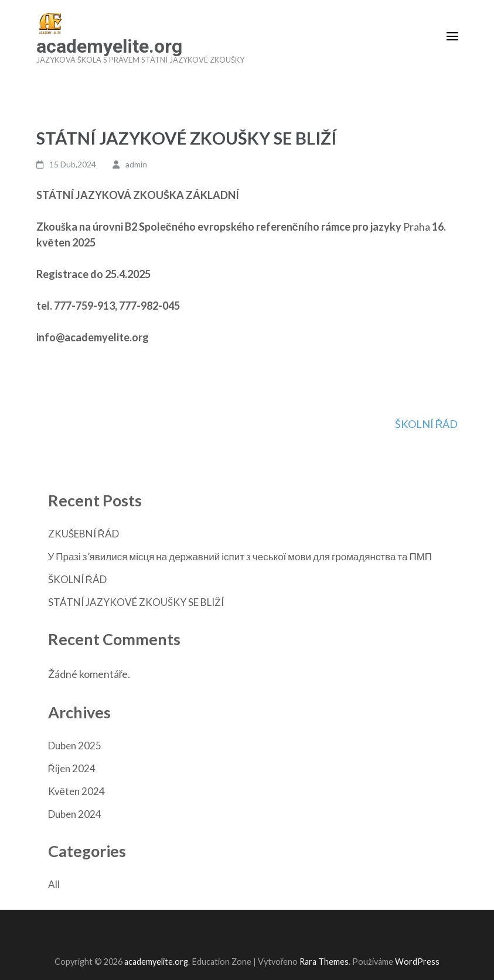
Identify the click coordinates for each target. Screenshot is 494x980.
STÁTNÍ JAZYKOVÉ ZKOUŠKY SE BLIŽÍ (136, 602)
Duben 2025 (75, 746)
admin (136, 164)
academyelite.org (109, 46)
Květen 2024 (76, 791)
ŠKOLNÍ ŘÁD (427, 424)
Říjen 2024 (72, 768)
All (54, 884)
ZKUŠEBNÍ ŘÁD (84, 534)
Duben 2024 (75, 814)
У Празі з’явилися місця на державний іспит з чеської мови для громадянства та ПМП (240, 556)
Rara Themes (324, 962)
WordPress (417, 962)
